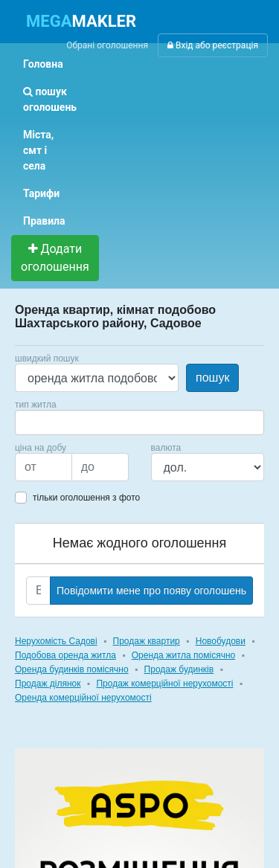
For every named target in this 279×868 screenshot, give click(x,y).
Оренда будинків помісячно (72, 669)
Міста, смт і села (38, 150)
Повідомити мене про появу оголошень (151, 591)
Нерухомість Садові (56, 641)
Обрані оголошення (107, 45)
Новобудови (221, 641)
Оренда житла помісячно (183, 655)
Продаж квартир (147, 641)
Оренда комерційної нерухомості (83, 698)
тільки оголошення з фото (86, 498)
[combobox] (139, 422)
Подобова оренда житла (65, 655)
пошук (212, 377)
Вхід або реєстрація (213, 45)
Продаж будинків (179, 669)
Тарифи (41, 193)
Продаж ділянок (48, 684)
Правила (44, 221)
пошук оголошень (50, 99)
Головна (43, 64)
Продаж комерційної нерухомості (164, 684)
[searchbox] (42, 422)
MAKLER (81, 21)
